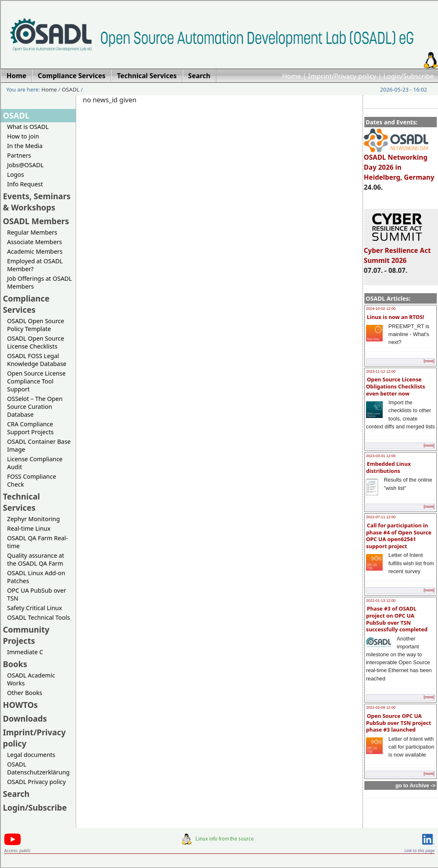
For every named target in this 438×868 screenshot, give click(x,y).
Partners (19, 155)
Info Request (25, 184)
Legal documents (31, 755)
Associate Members (35, 242)
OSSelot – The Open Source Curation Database (35, 407)
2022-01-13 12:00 (381, 601)
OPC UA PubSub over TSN (37, 594)
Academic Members (35, 251)
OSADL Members (36, 221)
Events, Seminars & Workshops (37, 202)
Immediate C (25, 652)
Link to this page (419, 851)
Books (15, 664)
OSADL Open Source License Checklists (36, 342)
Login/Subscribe (409, 76)
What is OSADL (28, 127)
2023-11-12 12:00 (381, 371)
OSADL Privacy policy (36, 782)
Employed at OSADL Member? (35, 265)
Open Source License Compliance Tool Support (36, 381)
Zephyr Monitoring (33, 519)
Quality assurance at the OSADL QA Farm (36, 559)
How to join (23, 136)
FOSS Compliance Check (32, 480)
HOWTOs (20, 705)
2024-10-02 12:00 (381, 309)
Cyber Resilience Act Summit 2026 (397, 252)
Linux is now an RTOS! (396, 317)
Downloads (25, 718)
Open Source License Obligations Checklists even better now (396, 386)
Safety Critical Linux (35, 608)
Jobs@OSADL (25, 165)
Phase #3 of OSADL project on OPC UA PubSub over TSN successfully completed (397, 619)
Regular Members (32, 232)
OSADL (71, 89)
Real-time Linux (29, 528)
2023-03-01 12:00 (381, 456)
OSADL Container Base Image (39, 445)
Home (292, 76)
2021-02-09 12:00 (381, 707)
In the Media (25, 146)
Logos (16, 174)
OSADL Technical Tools (38, 617)
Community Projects (26, 635)
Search (16, 794)
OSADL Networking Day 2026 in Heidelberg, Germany (399, 163)
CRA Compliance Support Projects (30, 428)
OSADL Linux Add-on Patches (36, 577)
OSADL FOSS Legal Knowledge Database (37, 360)
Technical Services (21, 502)
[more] (429, 361)
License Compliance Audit (35, 463)
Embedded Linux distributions (389, 467)
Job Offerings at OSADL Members (40, 282)
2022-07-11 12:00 (381, 517)
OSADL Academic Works (31, 679)
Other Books (25, 693)
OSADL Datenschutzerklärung (38, 768)
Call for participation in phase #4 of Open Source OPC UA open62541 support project (399, 536)
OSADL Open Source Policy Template (36, 325)
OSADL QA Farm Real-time (37, 542)
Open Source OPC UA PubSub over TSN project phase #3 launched (398, 723)
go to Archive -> (415, 785)
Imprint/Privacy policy (342, 76)
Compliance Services (26, 304)
